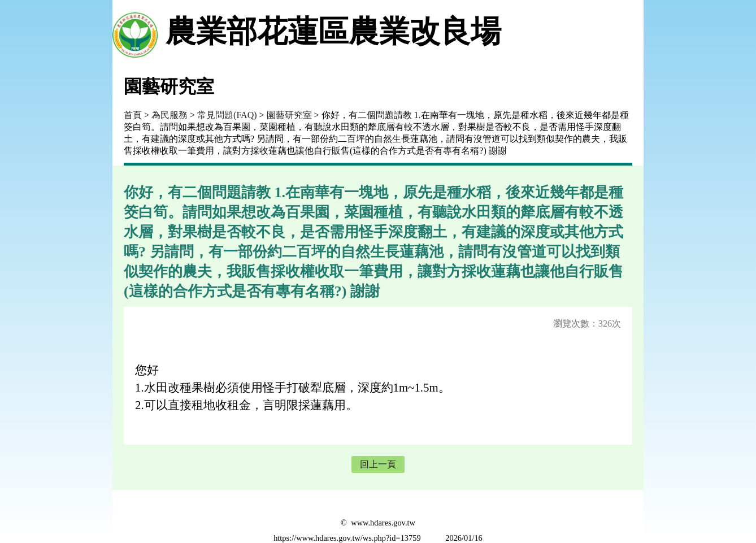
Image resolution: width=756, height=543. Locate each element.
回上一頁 (378, 464)
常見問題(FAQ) (227, 115)
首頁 (133, 115)
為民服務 (170, 115)
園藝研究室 (289, 115)
